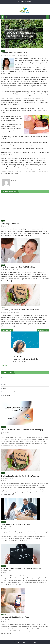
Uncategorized (7, 396)
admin (15, 55)
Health (3, 51)
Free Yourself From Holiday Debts (44, 330)
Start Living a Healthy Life (10, 224)
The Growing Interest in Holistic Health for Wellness (20, 310)
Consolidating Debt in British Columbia (15, 524)
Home (4, 385)
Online (5, 388)
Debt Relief (4, 366)
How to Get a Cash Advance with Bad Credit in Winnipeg (22, 430)
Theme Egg (33, 642)
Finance (5, 377)
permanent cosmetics (9, 392)
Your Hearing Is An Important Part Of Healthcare (19, 267)
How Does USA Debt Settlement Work (15, 617)
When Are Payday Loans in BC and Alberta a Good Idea (22, 568)
